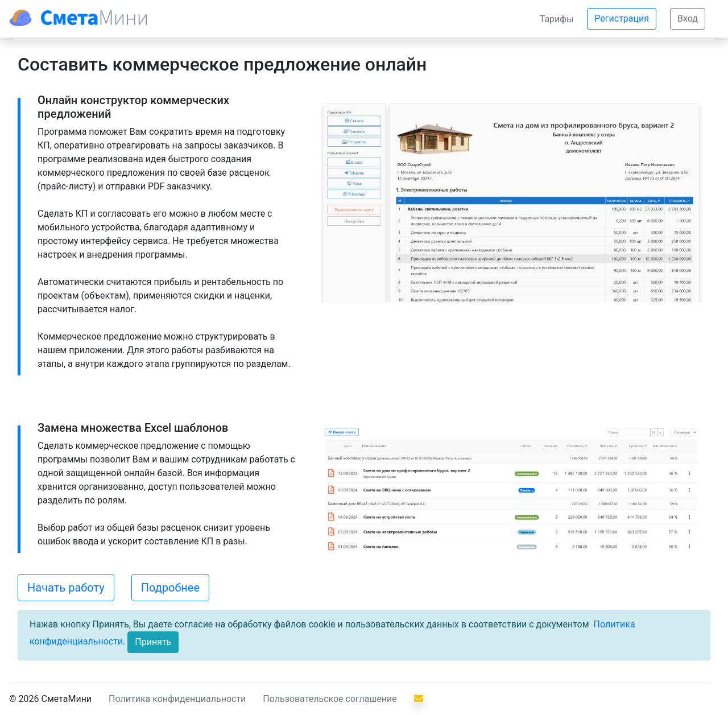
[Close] (153, 642)
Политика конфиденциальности (177, 699)
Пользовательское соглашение (330, 699)
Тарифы (557, 19)
